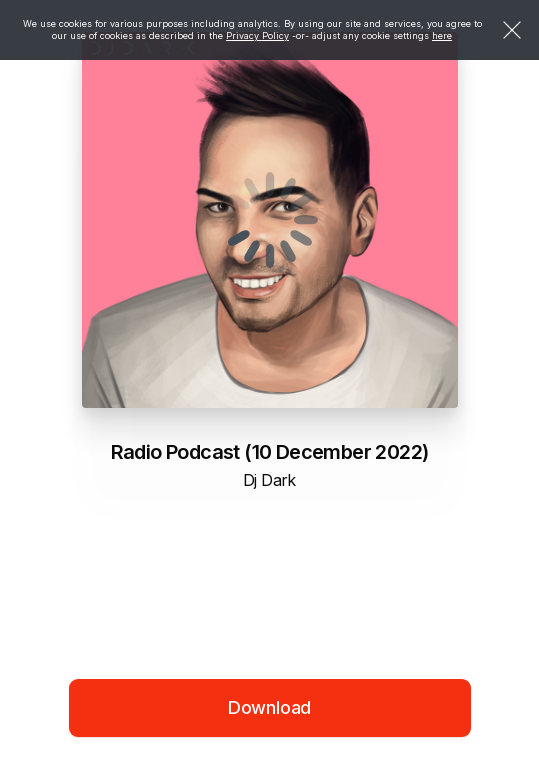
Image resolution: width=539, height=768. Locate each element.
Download (270, 707)
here (442, 35)
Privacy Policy (257, 35)
